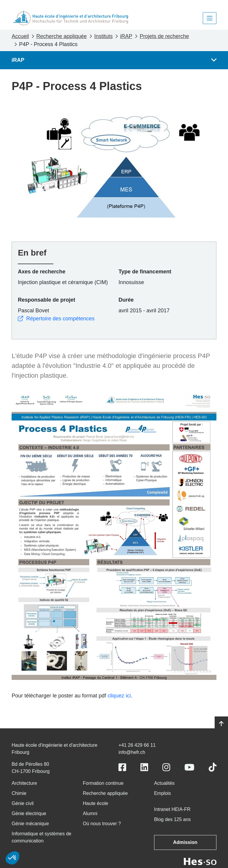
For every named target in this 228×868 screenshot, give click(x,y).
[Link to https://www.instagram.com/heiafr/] (166, 767)
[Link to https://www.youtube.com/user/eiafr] (189, 767)
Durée (126, 300)
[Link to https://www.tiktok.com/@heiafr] (213, 767)
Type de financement (145, 272)
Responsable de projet (46, 300)
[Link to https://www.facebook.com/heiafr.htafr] (122, 767)
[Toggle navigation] (210, 18)
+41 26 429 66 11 (137, 745)
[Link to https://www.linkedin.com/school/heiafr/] (144, 767)
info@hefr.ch (132, 752)
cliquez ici (119, 696)
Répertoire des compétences (56, 319)
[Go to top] (221, 724)
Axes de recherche (42, 272)
